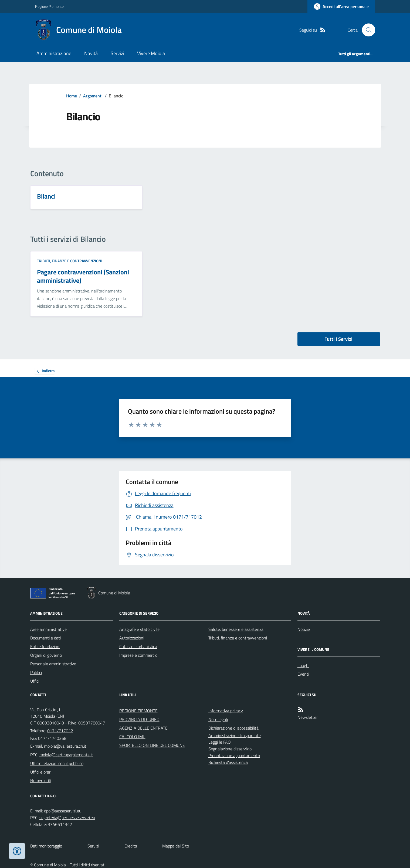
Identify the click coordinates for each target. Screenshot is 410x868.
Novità (91, 53)
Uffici (35, 681)
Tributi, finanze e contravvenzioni (70, 261)
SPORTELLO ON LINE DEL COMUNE (152, 745)
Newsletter (308, 717)
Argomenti (93, 96)
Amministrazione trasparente (235, 736)
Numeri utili (40, 781)
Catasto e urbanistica (138, 646)
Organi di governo (46, 655)
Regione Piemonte (49, 6)
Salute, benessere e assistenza (236, 629)
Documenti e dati (45, 638)
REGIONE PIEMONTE (138, 711)
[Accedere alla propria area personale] (341, 6)
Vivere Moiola (151, 53)
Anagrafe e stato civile (139, 629)
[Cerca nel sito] (366, 30)
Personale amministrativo (53, 664)
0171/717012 (60, 731)
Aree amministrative (48, 629)
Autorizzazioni (132, 638)
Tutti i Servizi (339, 339)
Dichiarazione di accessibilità (233, 728)
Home (72, 96)
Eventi (303, 674)
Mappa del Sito (176, 846)
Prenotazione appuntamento (234, 755)
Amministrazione (54, 53)
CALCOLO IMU (132, 737)
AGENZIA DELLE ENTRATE (143, 728)
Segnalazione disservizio (230, 749)
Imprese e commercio (138, 655)
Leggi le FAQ (220, 742)
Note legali (218, 719)
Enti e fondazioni (45, 646)
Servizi (117, 53)
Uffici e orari (41, 772)
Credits (131, 846)
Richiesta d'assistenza (228, 762)
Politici (36, 672)
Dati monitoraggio (46, 846)
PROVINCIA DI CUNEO (139, 719)
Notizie (304, 629)
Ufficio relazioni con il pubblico (57, 763)
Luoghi (303, 665)
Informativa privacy (226, 711)
